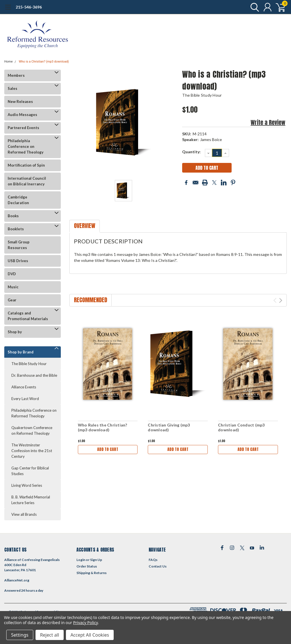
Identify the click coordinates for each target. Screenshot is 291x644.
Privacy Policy (85, 623)
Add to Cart (108, 449)
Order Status (87, 566)
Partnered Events (23, 128)
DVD (12, 274)
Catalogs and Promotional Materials (28, 316)
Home (9, 62)
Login (81, 560)
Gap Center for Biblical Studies (30, 471)
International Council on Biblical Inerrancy (27, 181)
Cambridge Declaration (18, 200)
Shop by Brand (21, 352)
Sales (13, 88)
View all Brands (24, 514)
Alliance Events (24, 387)
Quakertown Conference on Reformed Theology (32, 430)
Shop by (15, 332)
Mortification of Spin (26, 165)
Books (13, 216)
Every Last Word (25, 399)
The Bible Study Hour (29, 364)
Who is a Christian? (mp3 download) (44, 62)
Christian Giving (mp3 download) (169, 427)
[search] (253, 7)
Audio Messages (22, 115)
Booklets (16, 229)
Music (13, 287)
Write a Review (268, 122)
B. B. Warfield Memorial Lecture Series (31, 500)
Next (281, 300)
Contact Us (158, 566)
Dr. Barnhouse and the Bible (34, 375)
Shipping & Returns (92, 573)
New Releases (20, 102)
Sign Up (96, 560)
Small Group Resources (19, 245)
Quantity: (191, 152)
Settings (20, 635)
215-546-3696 (29, 7)
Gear (12, 300)
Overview (85, 226)
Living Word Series (27, 485)
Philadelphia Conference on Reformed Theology (26, 146)
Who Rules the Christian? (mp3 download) (103, 427)
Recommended (91, 300)
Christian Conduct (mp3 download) (241, 427)
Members (16, 75)
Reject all (50, 635)
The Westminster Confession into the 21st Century (32, 451)
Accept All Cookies (90, 635)
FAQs (153, 560)
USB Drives (18, 261)
